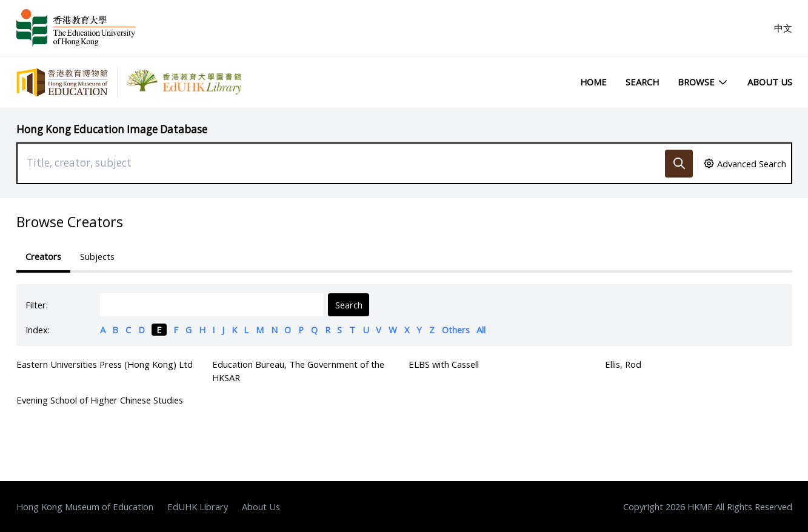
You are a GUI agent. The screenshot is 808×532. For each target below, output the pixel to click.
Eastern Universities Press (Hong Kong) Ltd (105, 364)
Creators (43, 256)
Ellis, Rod (623, 364)
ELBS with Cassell (444, 364)
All (481, 330)
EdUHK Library (198, 507)
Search (642, 82)
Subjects (97, 256)
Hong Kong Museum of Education (85, 507)
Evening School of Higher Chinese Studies (100, 400)
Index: (38, 330)
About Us (770, 82)
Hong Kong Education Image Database (112, 129)
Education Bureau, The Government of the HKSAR (298, 371)
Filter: (37, 305)
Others (456, 330)
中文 (783, 28)
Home (593, 82)
